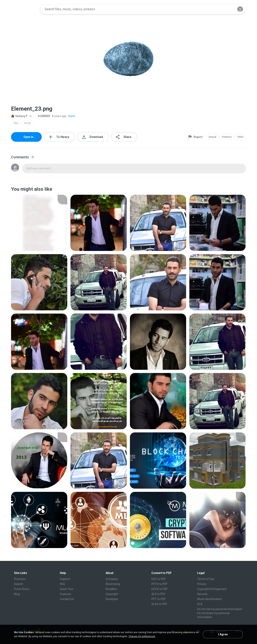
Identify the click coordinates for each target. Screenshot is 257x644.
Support (65, 579)
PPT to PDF (159, 599)
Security (202, 594)
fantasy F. (19, 116)
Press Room (22, 589)
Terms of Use (206, 579)
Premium (20, 579)
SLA (200, 604)
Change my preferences (142, 636)
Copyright (112, 594)
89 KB (28, 123)
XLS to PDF (158, 594)
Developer (112, 599)
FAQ (62, 584)
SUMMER (42, 116)
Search (19, 584)
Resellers (111, 589)
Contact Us (67, 599)
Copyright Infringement (212, 589)
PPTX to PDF (159, 584)
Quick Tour (67, 589)
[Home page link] (24, 9)
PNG (16, 123)
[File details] (39, 223)
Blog (17, 594)
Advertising (113, 584)
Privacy (202, 584)
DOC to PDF (159, 579)
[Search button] (229, 9)
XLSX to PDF (159, 604)
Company (112, 579)
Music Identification (209, 599)
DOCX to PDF (160, 589)
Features (65, 594)
